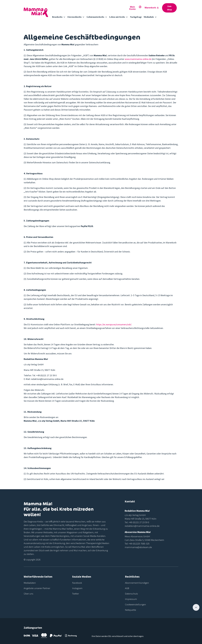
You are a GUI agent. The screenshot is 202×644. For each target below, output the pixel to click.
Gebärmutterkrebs (97, 17)
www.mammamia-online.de (138, 59)
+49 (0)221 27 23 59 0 (139, 522)
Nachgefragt (136, 17)
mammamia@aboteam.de (138, 547)
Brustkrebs (59, 17)
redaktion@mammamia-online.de (142, 526)
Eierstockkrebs (76, 17)
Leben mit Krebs (119, 17)
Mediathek (150, 17)
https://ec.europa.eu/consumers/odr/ (114, 324)
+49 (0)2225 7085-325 (139, 544)
